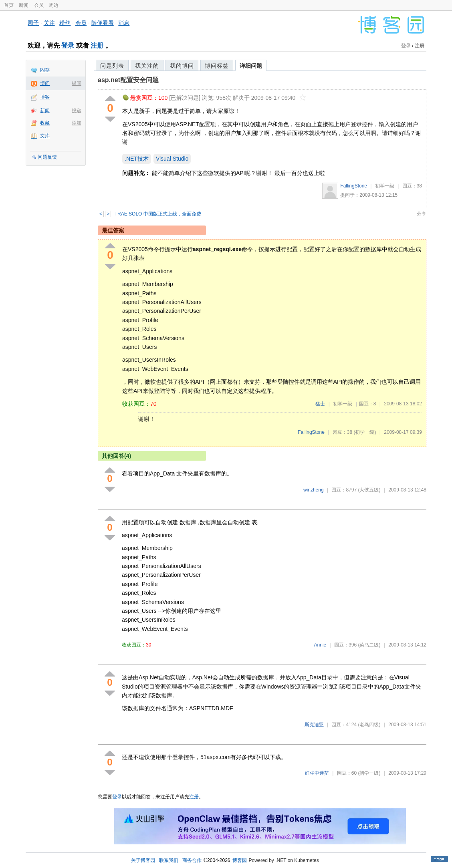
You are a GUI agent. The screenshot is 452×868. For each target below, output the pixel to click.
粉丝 (65, 23)
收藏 (45, 123)
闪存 (45, 70)
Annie (320, 645)
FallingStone (354, 186)
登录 (68, 45)
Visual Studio (172, 159)
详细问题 (251, 66)
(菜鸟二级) (369, 645)
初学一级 (385, 186)
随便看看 (103, 23)
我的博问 (182, 66)
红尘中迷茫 (317, 773)
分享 (422, 214)
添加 (77, 123)
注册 (97, 45)
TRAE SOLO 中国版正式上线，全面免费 (158, 214)
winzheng (314, 490)
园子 (33, 23)
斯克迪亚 (314, 725)
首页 (9, 5)
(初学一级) (365, 432)
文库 (45, 136)
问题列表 (112, 66)
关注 (49, 23)
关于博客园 (143, 860)
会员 (39, 5)
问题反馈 (47, 157)
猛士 (320, 404)
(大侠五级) (369, 490)
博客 (45, 97)
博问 (45, 83)
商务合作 (192, 860)
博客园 (240, 860)
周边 (54, 5)
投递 (77, 111)
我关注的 (147, 66)
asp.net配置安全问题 (128, 80)
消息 (124, 23)
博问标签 (217, 66)
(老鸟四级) (369, 725)
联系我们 (169, 860)
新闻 (24, 5)
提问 (77, 83)
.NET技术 (137, 159)
